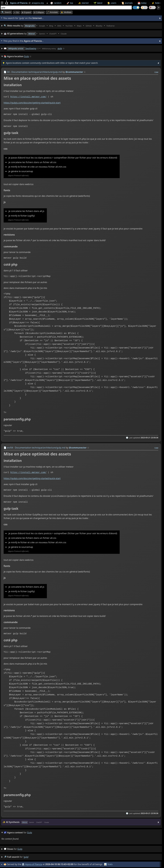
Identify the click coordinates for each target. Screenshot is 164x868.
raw (156, 72)
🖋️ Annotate (52, 12)
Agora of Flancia (34, 864)
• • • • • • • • (67, 26)
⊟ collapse (39, 12)
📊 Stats (109, 864)
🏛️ (24, 864)
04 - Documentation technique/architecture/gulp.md (34, 72)
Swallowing (35, 48)
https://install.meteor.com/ (28, 97)
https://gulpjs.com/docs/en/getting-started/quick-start (32, 103)
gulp (67, 48)
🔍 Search (6, 12)
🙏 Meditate (66, 12)
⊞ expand (26, 12)
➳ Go (16, 12)
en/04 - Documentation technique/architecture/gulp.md (36, 447)
